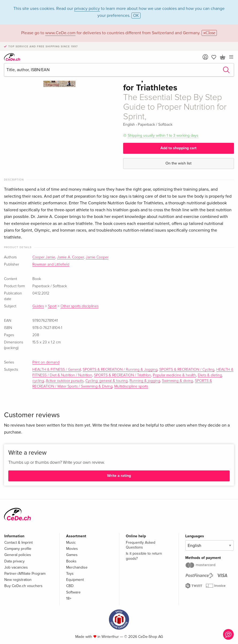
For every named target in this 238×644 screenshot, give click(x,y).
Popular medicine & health (174, 375)
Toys (70, 574)
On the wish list (178, 163)
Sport (52, 306)
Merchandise (77, 567)
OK (136, 16)
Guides (38, 306)
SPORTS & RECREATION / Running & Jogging (120, 370)
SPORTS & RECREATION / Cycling (187, 370)
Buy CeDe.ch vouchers (23, 586)
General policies (18, 555)
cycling (38, 381)
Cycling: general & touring (107, 381)
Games (72, 555)
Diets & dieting (210, 375)
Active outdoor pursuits (65, 381)
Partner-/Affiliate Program (25, 574)
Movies (72, 549)
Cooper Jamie (44, 257)
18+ (69, 598)
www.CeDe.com (60, 33)
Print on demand (46, 362)
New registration (18, 580)
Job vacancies (16, 567)
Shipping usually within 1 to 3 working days (163, 135)
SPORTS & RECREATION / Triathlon (122, 375)
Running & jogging (145, 381)
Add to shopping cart (178, 148)
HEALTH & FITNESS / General (57, 370)
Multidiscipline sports (131, 386)
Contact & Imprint (18, 543)
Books (71, 561)
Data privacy (14, 561)
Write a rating (119, 476)
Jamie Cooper (97, 257)
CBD (70, 586)
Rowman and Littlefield (51, 264)
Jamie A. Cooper (70, 257)
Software (73, 592)
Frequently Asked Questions (141, 545)
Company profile (18, 549)
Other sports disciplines (80, 306)
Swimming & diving (177, 381)
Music (71, 543)
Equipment (75, 580)
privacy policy (87, 9)
